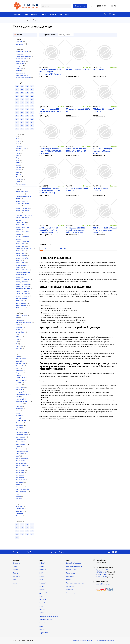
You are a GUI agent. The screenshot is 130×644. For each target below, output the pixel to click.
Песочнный (20, 428)
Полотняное (20, 509)
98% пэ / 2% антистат (23, 291)
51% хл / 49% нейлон (23, 208)
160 (32, 103)
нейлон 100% (20, 64)
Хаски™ (42, 613)
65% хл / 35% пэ (21, 246)
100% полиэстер (21, 306)
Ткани (26, 14)
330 (27, 122)
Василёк (19, 375)
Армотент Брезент (46, 619)
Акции (67, 14)
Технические (71, 573)
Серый (18, 447)
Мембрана (19, 327)
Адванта (19, 146)
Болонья (19, 167)
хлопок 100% (20, 54)
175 (22, 106)
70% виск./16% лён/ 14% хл (25, 249)
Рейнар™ (42, 609)
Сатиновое (19, 513)
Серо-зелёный (21, 442)
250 (22, 116)
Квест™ (42, 596)
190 (32, 106)
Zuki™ (41, 573)
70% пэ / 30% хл (21, 251)
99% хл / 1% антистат (23, 296)
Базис (18, 165)
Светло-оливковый (22, 435)
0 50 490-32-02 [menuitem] (101, 574)
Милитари (70, 590)
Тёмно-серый (20, 470)
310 (32, 119)
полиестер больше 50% (23, 78)
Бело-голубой (20, 363)
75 (27, 90)
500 (27, 129)
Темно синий (20, 482)
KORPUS (19, 141)
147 (27, 528)
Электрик (19, 499)
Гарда (18, 182)
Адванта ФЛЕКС (21, 148)
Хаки (18, 494)
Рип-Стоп (19, 346)
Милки (18, 330)
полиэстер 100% (21, 59)
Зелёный (19, 390)
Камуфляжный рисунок (23, 394)
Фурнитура (70, 586)
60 (32, 86)
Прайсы (43, 14)
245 (17, 116)
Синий (18, 456)
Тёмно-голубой (21, 461)
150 (17, 103)
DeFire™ (42, 563)
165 (17, 106)
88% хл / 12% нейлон (23, 270)
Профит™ (43, 606)
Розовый (19, 430)
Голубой (19, 382)
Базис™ (42, 580)
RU (113, 6)
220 (17, 113)
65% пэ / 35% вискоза (23, 241)
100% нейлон (20, 301)
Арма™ (42, 626)
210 (27, 109)
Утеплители (70, 576)
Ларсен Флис (44, 633)
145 (32, 99)
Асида (18, 158)
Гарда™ (42, 586)
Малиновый (20, 409)
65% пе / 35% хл (21, 225)
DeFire (18, 139)
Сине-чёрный (20, 454)
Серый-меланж (21, 449)
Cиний (18, 356)
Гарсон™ (42, 590)
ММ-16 (18, 413)
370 (22, 126)
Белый (18, 368)
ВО (17, 318)
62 (17, 90)
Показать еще (21, 184)
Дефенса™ (43, 593)
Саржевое (19, 511)
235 (27, 113)
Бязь (18, 172)
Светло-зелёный (21, 432)
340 (32, 122)
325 (22, 122)
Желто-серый (20, 387)
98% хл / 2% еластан (23, 294)
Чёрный (18, 496)
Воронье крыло (21, 380)
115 (22, 96)
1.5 (17, 524)
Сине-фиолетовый (22, 451)
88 (22, 93)
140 (22, 99)
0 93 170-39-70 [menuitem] (101, 577)
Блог (60, 14)
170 (27, 534)
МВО (17, 325)
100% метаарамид (22, 298)
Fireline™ (42, 566)
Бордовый (19, 373)
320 (17, 122)
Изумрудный (20, 392)
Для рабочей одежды (74, 563)
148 (32, 528)
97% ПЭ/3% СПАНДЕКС (23, 289)
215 (32, 109)
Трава (18, 485)
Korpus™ (42, 623)
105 (32, 93)
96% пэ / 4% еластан (23, 287)
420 (17, 129)
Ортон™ (42, 603)
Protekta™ (43, 570)
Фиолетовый (20, 487)
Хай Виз (19, 349)
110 (17, 96)
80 (32, 90)
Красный (19, 406)
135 (17, 99)
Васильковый (20, 378)
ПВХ (17, 339)
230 (22, 113)
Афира (18, 163)
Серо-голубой (20, 439)
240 (32, 113)
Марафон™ (43, 600)
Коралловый (20, 399)
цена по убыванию (66, 35)
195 (17, 109)
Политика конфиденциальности (106, 640)
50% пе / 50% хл (21, 201)
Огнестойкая (20, 332)
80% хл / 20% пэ (21, 263)
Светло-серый (21, 437)
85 (17, 93)
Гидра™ (42, 629)
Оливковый (20, 423)
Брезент (19, 170)
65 (22, 90)
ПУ (17, 342)
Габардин (19, 179)
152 (22, 103)
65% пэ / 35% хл (21, 244)
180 (27, 106)
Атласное (19, 506)
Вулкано (19, 177)
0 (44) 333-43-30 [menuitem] (98, 6)
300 (27, 119)
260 (32, 116)
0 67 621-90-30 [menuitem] (101, 572)
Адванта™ (43, 576)
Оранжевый (20, 425)
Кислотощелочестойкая (24, 323)
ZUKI (18, 144)
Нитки (68, 580)
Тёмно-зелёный (21, 463)
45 (27, 524)
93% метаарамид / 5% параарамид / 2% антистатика (23, 275)
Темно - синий (20, 480)
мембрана (19, 66)
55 (22, 86)
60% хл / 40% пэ (21, 222)
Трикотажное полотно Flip (49, 616)
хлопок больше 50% (22, 52)
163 (17, 534)
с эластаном (20, 73)
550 (32, 129)
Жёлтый (19, 385)
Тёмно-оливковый (22, 468)
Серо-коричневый (22, 444)
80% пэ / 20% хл (21, 256)
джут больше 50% (22, 75)
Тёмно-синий (20, 473)
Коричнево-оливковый (23, 401)
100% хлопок (20, 308)
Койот (18, 397)
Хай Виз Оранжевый (22, 489)
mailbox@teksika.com (103, 584)
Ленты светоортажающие (75, 583)
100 (27, 93)
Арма (18, 156)
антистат (19, 68)
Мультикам (20, 416)
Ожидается (20, 44)
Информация (17, 560)
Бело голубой (20, 366)
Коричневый (20, 404)
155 (27, 103)
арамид (18, 71)
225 (17, 538)
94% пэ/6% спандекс (23, 282)
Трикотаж (19, 516)
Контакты (52, 14)
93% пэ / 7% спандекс (23, 279)
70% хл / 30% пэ (21, 253)
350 (17, 126)
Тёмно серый (20, 475)
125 (32, 96)
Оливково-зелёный (22, 420)
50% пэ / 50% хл (21, 61)
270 (17, 119)
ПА (17, 334)
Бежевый (19, 361)
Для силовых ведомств (74, 566)
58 (27, 86)
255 (27, 116)
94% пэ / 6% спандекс (23, 284)
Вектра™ (43, 583)
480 (22, 129)
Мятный (19, 418)
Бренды (34, 14)
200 (22, 109)
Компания (18, 14)
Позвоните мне (80, 6)
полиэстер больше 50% (23, 56)
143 (27, 99)
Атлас (18, 160)
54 (17, 86)
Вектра (18, 175)
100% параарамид (22, 303)
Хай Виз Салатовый (22, 492)
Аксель (18, 151)
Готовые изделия (72, 593)
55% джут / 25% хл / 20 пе (24, 215)
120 (27, 96)
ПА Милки (19, 337)
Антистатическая (22, 315)
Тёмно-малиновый (22, 466)
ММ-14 (18, 411)
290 (22, 119)
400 (32, 126)
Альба (18, 153)
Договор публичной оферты (82, 640)
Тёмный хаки (20, 477)
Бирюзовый (20, 371)
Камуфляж (19, 320)
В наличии (19, 42)
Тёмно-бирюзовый (22, 458)
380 (27, 126)
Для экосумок (71, 570)
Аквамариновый (21, 359)
